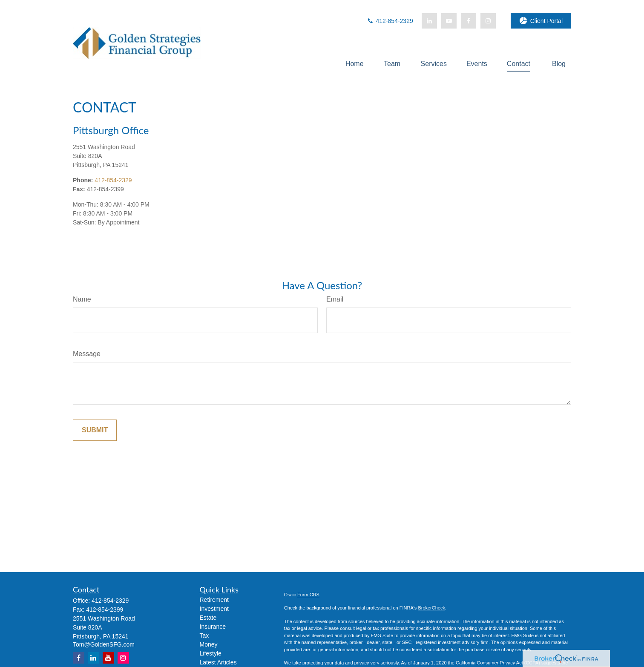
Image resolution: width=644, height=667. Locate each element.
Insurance (213, 627)
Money (209, 644)
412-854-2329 (390, 21)
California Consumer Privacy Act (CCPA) (498, 663)
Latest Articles (218, 662)
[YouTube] (449, 21)
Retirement (214, 600)
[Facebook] (469, 21)
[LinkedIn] (429, 21)
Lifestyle (211, 653)
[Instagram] (123, 658)
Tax (204, 635)
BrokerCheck (431, 608)
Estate (208, 618)
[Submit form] (95, 430)
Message (87, 354)
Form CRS (308, 595)
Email (335, 299)
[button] (355, 64)
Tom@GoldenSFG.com (104, 644)
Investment (214, 609)
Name (82, 299)
